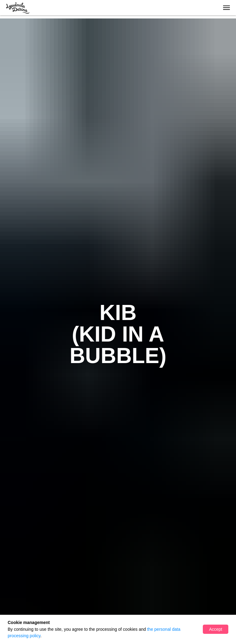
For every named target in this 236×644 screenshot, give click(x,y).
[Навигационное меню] (226, 8)
